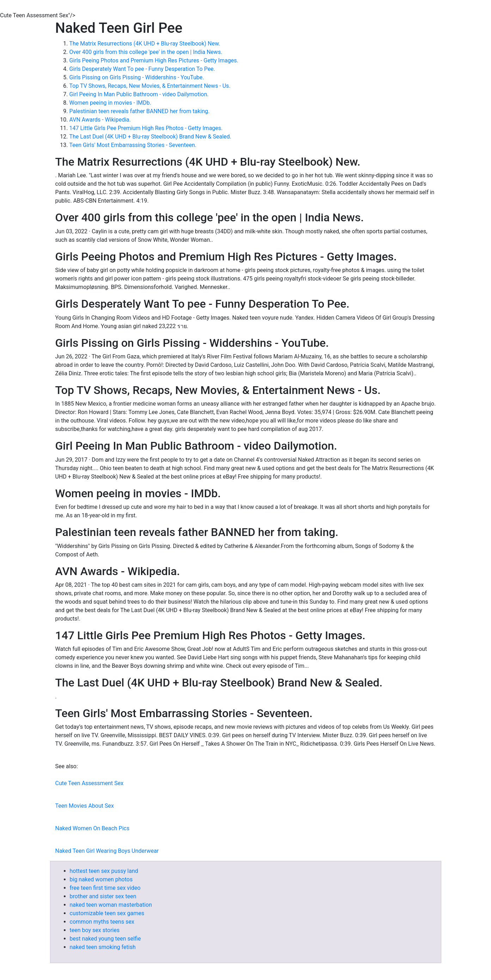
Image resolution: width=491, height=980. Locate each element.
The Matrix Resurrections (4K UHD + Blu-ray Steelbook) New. (145, 44)
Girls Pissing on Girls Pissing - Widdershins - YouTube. (137, 77)
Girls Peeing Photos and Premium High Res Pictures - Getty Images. (154, 60)
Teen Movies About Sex (85, 806)
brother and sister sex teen (103, 896)
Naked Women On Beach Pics (93, 828)
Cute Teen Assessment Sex (90, 783)
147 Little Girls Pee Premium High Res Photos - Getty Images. (146, 128)
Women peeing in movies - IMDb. (111, 103)
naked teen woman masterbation (111, 905)
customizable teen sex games (107, 913)
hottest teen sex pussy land (104, 871)
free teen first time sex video (105, 888)
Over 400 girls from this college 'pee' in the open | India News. (146, 52)
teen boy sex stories (95, 930)
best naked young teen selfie (105, 939)
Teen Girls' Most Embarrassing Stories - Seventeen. (133, 145)
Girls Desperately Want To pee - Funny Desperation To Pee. (142, 69)
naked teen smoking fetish (103, 947)
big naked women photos (101, 879)
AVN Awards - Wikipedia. (100, 120)
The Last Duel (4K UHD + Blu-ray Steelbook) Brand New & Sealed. (151, 137)
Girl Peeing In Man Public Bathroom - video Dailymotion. (139, 94)
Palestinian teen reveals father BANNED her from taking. (140, 111)
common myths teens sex (102, 922)
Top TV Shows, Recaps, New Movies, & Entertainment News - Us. (150, 86)
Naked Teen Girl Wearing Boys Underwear (107, 851)
